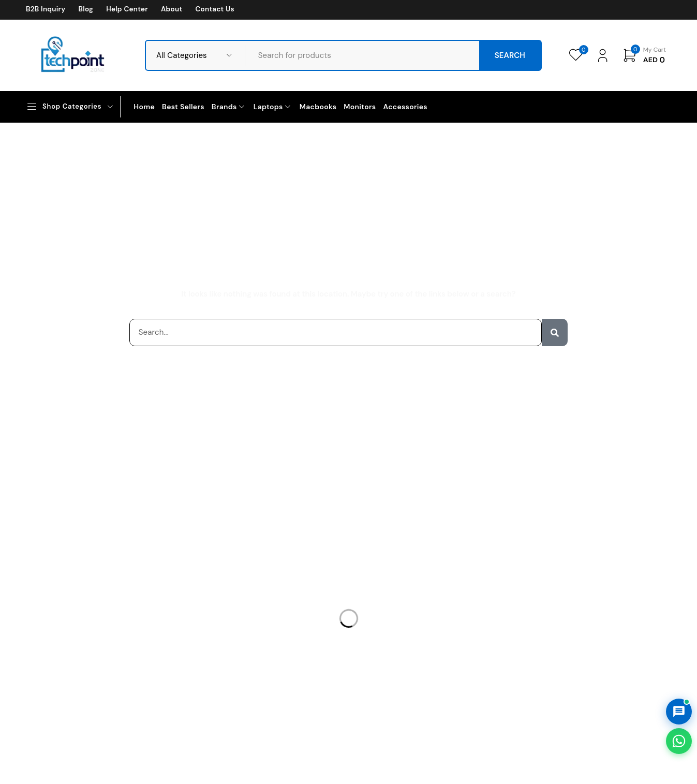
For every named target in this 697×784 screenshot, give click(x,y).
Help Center (127, 9)
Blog (86, 9)
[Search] (555, 332)
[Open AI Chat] (679, 712)
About (172, 9)
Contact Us (214, 9)
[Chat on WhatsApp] (679, 741)
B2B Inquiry (46, 9)
